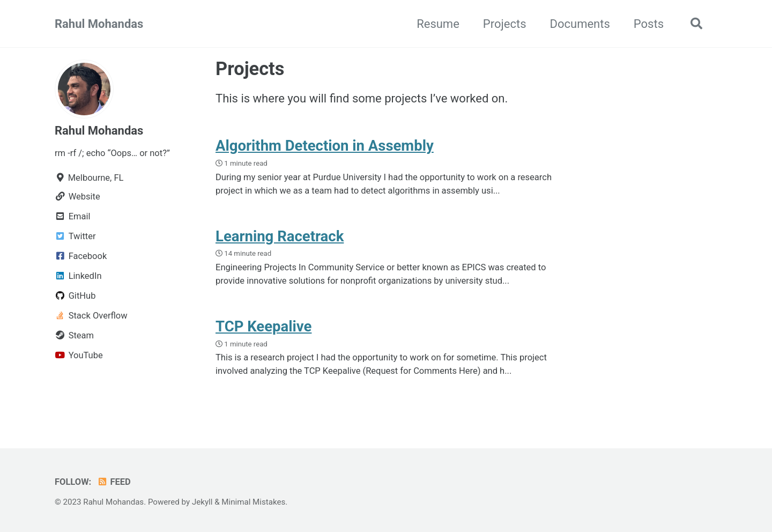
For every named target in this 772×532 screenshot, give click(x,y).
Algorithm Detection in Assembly (325, 146)
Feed (114, 482)
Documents (580, 24)
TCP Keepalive (263, 326)
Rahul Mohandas (99, 24)
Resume (438, 24)
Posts (649, 24)
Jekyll (202, 502)
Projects (505, 24)
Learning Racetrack (280, 236)
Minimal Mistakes (253, 502)
